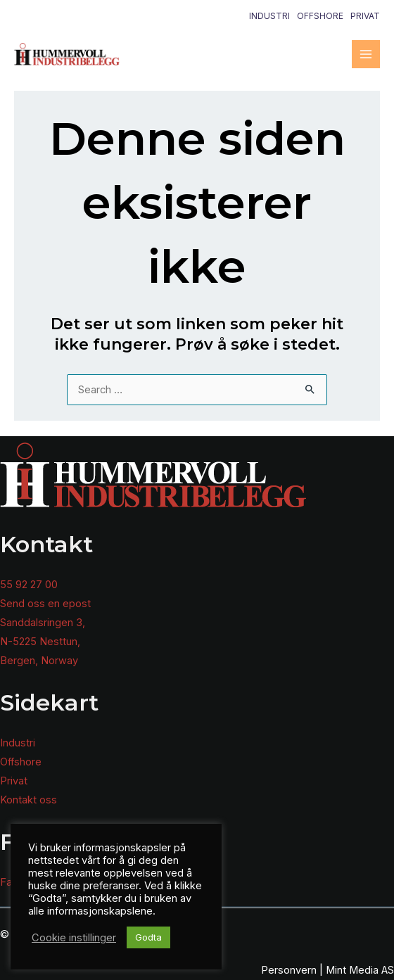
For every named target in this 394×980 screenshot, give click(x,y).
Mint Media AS (360, 970)
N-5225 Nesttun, (40, 642)
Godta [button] (148, 937)
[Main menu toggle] (366, 54)
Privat (365, 16)
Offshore (320, 16)
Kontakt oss (28, 800)
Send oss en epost (45, 604)
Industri (269, 16)
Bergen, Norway (39, 661)
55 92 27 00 (29, 585)
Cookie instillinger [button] (74, 938)
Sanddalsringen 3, (43, 623)
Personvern (289, 970)
